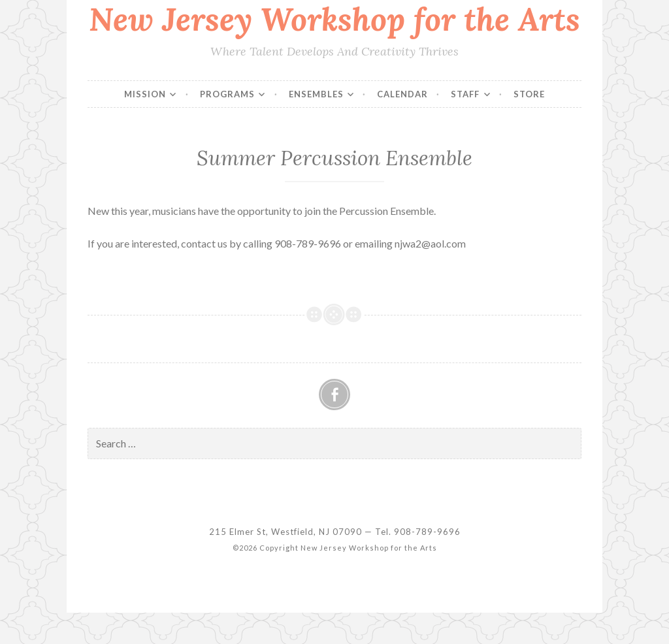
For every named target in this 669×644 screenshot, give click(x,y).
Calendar (402, 94)
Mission (145, 94)
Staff (465, 94)
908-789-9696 (427, 532)
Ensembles (316, 94)
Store (529, 94)
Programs (227, 94)
